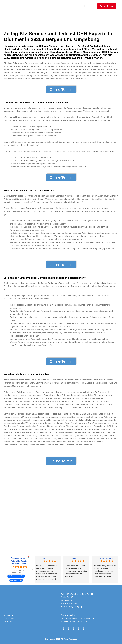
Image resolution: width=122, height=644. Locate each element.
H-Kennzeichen (19, 142)
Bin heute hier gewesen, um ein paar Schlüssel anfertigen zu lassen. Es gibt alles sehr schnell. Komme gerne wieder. (105, 571)
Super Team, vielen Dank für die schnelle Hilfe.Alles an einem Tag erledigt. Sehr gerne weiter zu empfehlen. (76, 571)
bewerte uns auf (15, 580)
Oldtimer (8, 120)
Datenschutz (8, 618)
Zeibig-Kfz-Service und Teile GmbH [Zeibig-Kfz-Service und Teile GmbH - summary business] (19, 562)
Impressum (8, 615)
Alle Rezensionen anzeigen (16, 576)
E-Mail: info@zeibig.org (72, 607)
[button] (85, 6)
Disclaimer (7, 621)
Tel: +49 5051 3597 (70, 603)
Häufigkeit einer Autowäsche (68, 208)
